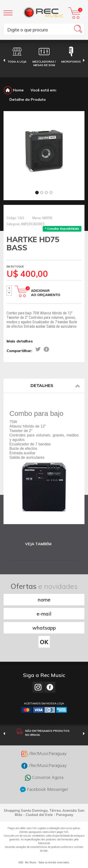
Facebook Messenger (44, 790)
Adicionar (46, 293)
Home (14, 90)
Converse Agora (44, 778)
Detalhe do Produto (28, 99)
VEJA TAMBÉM (38, 544)
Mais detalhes (20, 341)
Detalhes (55, 385)
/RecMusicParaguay (44, 754)
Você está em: (44, 90)
